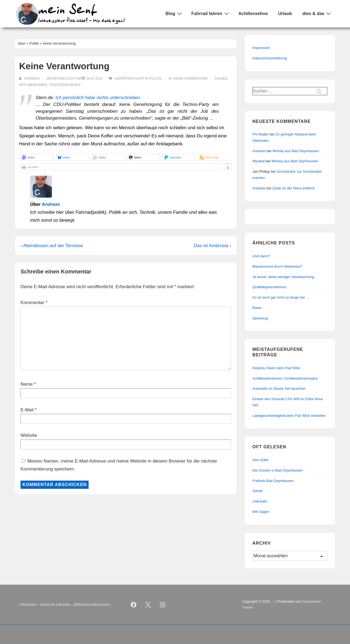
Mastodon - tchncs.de (38, 604)
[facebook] (134, 605)
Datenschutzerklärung (270, 58)
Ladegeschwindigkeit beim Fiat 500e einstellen (289, 416)
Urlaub (285, 14)
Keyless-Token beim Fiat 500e (276, 368)
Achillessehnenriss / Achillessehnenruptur (285, 378)
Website (29, 435)
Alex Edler (260, 460)
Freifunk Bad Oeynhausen (273, 481)
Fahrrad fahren (211, 13)
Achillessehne (253, 14)
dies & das (317, 13)
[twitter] (148, 605)
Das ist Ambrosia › (212, 246)
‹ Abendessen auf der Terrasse (52, 246)
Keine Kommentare (191, 79)
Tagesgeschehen (65, 85)
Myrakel (259, 161)
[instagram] (163, 605)
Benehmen (38, 85)
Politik (156, 79)
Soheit (257, 491)
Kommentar (34, 303)
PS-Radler (261, 134)
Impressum (261, 48)
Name (27, 384)
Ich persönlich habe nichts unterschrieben (98, 98)
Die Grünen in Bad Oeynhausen (278, 470)
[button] (37, 157)
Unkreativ (260, 501)
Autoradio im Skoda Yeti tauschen (279, 389)
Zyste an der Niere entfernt (294, 188)
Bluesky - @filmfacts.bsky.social (83, 604)
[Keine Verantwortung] (94, 79)
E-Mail (27, 410)
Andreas (51, 204)
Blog (174, 13)
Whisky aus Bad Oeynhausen (296, 151)
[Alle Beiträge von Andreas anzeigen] (30, 79)
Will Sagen (261, 512)
